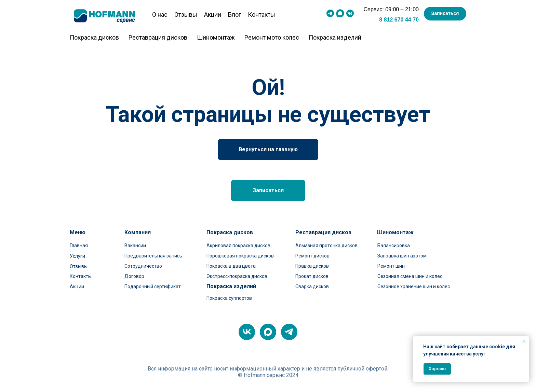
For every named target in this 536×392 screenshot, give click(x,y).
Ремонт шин (391, 266)
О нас (160, 15)
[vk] (247, 332)
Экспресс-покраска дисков (237, 276)
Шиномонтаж (216, 37)
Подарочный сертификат (153, 286)
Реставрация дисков (158, 37)
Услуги (77, 256)
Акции (213, 15)
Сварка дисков (312, 286)
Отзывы (186, 15)
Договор (134, 276)
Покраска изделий (335, 37)
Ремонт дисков (312, 256)
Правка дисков (312, 266)
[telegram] (289, 332)
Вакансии (135, 246)
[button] (445, 14)
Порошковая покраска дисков (240, 256)
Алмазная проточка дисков (326, 246)
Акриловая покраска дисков (238, 246)
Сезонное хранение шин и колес (414, 286)
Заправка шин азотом (402, 256)
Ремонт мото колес (272, 37)
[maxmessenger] (268, 332)
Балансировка (394, 246)
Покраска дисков (94, 37)
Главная (79, 246)
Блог (234, 15)
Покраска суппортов (229, 298)
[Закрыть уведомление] (524, 341)
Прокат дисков (312, 276)
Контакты (262, 15)
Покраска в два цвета (231, 266)
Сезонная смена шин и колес (410, 276)
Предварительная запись (153, 256)
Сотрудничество (143, 266)
